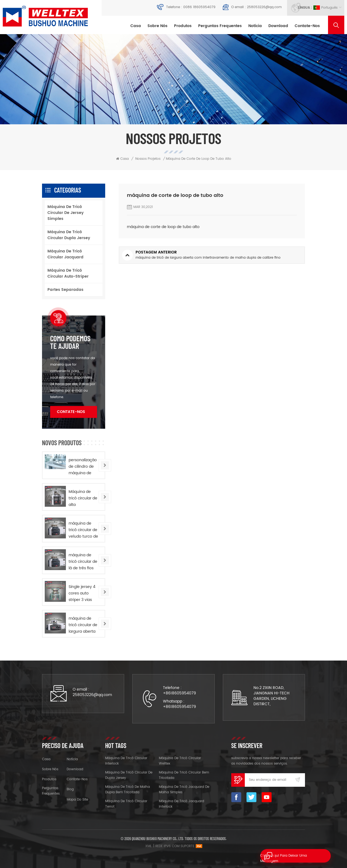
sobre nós (158, 26)
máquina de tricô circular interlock (126, 761)
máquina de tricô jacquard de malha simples (184, 790)
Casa (136, 26)
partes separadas (65, 290)
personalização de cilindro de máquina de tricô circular (83, 467)
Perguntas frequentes (220, 26)
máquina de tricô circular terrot (126, 804)
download (278, 26)
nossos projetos (148, 159)
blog (70, 789)
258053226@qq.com (264, 7)
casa (46, 759)
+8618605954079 (179, 693)
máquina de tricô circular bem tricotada (184, 775)
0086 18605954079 (199, 7)
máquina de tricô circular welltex (180, 761)
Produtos (183, 26)
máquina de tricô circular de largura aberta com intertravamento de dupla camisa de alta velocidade (84, 625)
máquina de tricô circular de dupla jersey (129, 775)
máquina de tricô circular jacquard (65, 254)
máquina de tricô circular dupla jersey (69, 235)
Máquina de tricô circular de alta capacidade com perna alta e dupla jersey (83, 498)
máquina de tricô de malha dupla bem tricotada (128, 790)
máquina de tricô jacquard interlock (181, 804)
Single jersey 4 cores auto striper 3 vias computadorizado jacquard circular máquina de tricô (85, 593)
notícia (255, 26)
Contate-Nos (307, 26)
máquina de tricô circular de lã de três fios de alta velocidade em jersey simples (83, 562)
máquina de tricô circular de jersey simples (66, 213)
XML (148, 846)
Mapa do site (77, 800)
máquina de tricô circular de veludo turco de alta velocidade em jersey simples (83, 530)
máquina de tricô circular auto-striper (68, 273)
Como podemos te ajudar (70, 342)
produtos (49, 779)
